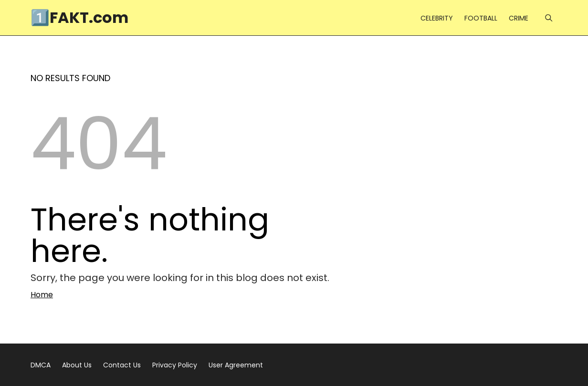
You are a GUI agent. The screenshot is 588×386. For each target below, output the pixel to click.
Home (42, 295)
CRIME (519, 18)
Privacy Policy (175, 365)
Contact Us (122, 365)
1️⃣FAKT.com (79, 17)
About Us (77, 365)
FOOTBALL (481, 18)
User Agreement (236, 365)
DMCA (41, 365)
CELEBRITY (437, 18)
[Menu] (549, 18)
